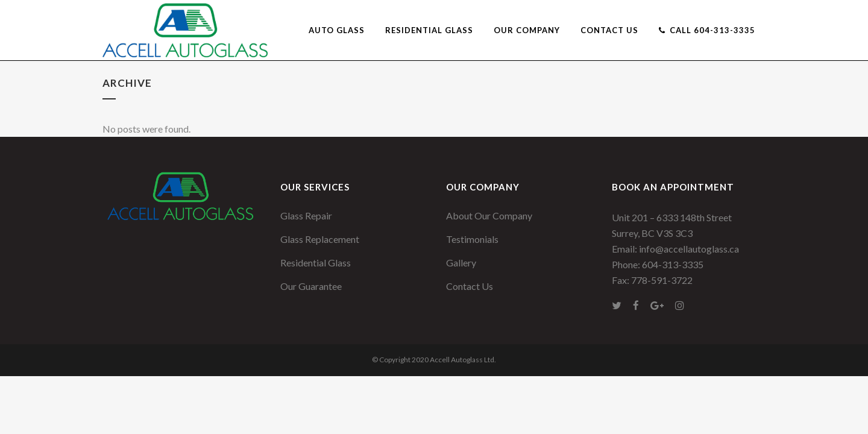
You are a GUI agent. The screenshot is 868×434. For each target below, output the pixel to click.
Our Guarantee (311, 286)
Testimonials (472, 239)
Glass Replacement (320, 239)
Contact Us (470, 286)
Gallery (461, 263)
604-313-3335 (673, 264)
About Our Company (489, 215)
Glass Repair (306, 215)
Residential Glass (316, 263)
